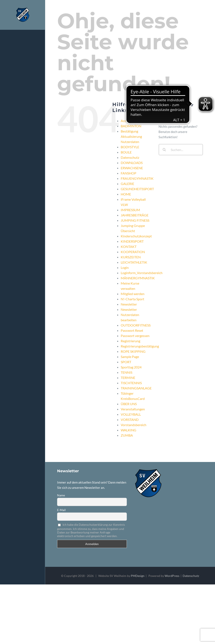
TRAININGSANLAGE (136, 388)
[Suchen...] (181, 150)
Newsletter (129, 304)
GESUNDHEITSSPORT (137, 189)
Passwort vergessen (135, 336)
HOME (126, 194)
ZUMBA (127, 435)
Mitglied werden (133, 294)
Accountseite (130, 121)
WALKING (128, 430)
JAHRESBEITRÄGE (135, 215)
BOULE (126, 152)
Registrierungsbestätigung (140, 346)
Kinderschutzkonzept (136, 236)
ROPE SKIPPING (133, 351)
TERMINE (128, 378)
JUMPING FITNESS (135, 220)
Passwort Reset (132, 330)
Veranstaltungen (133, 409)
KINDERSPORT (132, 241)
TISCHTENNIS (131, 383)
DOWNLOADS (132, 163)
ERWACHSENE (132, 168)
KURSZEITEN (131, 257)
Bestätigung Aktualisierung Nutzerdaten (131, 136)
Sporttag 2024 (131, 367)
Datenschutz (130, 157)
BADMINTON (131, 126)
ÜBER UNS (129, 404)
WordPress (172, 576)
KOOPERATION (133, 252)
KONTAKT (129, 247)
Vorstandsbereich (134, 425)
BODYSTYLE (130, 147)
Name (61, 495)
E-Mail (61, 510)
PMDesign (138, 576)
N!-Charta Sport (132, 299)
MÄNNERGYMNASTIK (138, 278)
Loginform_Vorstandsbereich (142, 273)
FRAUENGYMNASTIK (137, 178)
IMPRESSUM (130, 210)
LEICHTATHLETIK (134, 262)
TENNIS (127, 372)
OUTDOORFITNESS (136, 325)
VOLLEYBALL (131, 414)
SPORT (126, 362)
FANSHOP (128, 173)
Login (125, 267)
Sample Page (130, 357)
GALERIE (127, 184)
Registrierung (130, 341)
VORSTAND (130, 420)
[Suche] (164, 150)
